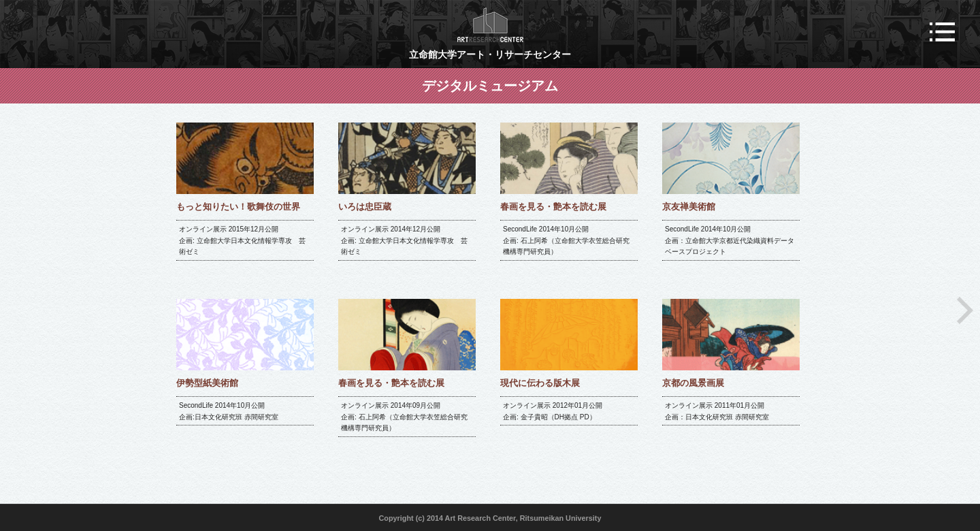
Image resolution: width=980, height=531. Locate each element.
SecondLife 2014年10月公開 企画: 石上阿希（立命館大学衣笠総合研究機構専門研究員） (566, 240)
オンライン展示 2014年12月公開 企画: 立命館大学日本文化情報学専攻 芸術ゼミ (404, 240)
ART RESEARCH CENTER (490, 25)
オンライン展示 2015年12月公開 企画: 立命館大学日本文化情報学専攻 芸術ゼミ (242, 240)
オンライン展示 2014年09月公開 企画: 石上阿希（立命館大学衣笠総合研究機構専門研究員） (404, 417)
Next (965, 310)
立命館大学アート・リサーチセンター (490, 54)
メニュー (942, 32)
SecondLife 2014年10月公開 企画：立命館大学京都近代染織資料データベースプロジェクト (730, 240)
